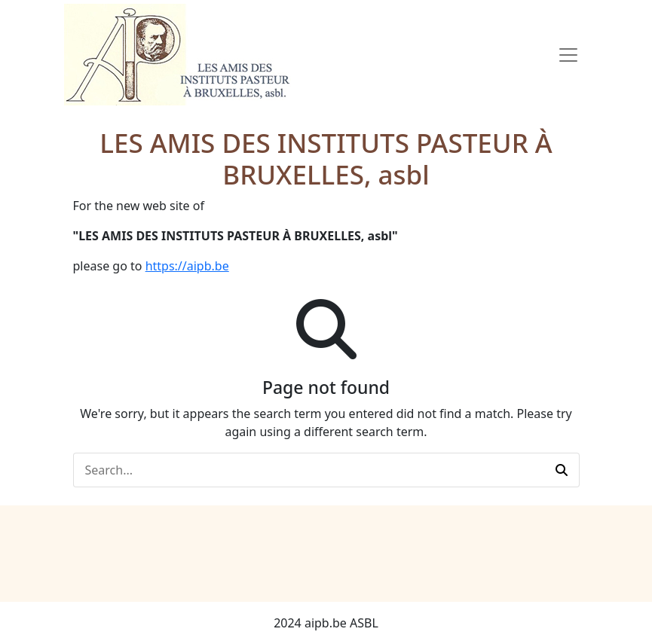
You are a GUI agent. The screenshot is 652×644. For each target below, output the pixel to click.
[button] (562, 470)
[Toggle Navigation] (568, 55)
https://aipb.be (187, 266)
